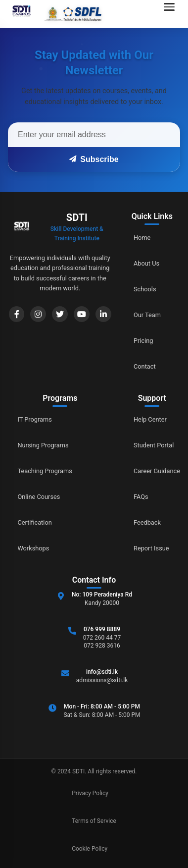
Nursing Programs (43, 445)
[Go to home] (54, 14)
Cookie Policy (90, 849)
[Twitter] (60, 314)
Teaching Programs (45, 471)
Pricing (143, 341)
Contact (145, 366)
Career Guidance (157, 471)
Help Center (150, 419)
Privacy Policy (90, 793)
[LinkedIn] (103, 314)
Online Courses (39, 497)
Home (142, 238)
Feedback (147, 522)
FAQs (141, 497)
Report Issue (151, 548)
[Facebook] (16, 314)
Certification (35, 522)
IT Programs (35, 419)
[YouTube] (82, 314)
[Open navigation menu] (172, 14)
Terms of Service (94, 821)
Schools (145, 289)
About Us (146, 263)
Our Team (147, 315)
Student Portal (154, 445)
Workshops (34, 548)
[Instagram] (38, 314)
